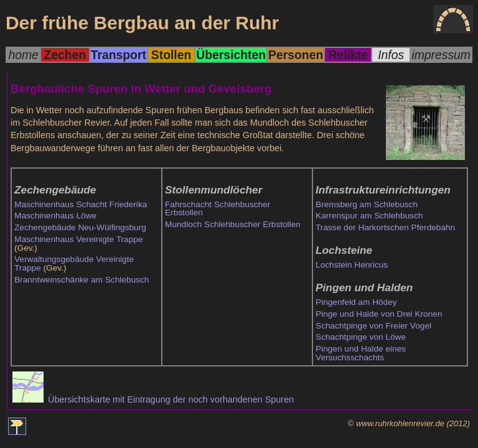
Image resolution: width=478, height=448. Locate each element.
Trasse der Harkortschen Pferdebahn (385, 227)
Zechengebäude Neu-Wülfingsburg (80, 227)
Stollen (171, 55)
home (23, 55)
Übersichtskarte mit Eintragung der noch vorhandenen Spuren (153, 399)
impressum (441, 55)
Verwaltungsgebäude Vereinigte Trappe (74, 264)
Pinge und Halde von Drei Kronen (379, 314)
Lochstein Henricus (352, 265)
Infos (391, 55)
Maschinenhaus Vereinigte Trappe (79, 239)
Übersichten (231, 55)
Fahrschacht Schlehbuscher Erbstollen (218, 209)
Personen (296, 55)
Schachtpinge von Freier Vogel (373, 326)
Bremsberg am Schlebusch (367, 204)
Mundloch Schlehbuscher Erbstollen (233, 224)
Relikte (348, 55)
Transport (119, 55)
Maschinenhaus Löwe (55, 216)
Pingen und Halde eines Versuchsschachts (361, 353)
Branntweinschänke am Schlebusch (82, 280)
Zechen (65, 55)
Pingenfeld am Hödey (356, 302)
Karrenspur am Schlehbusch (369, 216)
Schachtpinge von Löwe (361, 337)
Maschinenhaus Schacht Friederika (81, 204)
